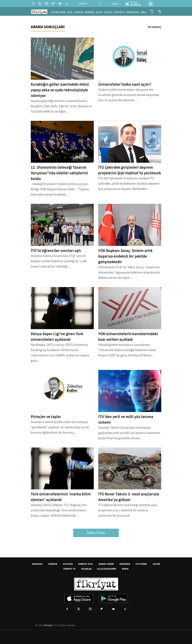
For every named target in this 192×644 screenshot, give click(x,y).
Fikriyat (48, 625)
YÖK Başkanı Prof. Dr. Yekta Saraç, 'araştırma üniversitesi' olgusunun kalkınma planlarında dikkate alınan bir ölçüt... (129, 272)
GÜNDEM (53, 564)
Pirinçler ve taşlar (46, 417)
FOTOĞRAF (141, 564)
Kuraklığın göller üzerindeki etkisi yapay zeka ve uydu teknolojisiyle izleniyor (60, 90)
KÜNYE (125, 569)
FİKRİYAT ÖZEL (133, 12)
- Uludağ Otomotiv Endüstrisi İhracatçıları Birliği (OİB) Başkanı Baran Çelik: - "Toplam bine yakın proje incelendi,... (60, 189)
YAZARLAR (79, 12)
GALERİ (99, 12)
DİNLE (143, 12)
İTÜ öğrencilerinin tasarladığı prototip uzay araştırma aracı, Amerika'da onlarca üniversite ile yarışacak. (128, 510)
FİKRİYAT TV (119, 12)
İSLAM (70, 12)
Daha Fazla (96, 533)
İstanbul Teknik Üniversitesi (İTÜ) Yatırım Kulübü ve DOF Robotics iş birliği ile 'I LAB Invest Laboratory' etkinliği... (59, 261)
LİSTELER (108, 12)
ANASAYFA (37, 564)
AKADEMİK (89, 12)
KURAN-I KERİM (106, 564)
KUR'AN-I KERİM (58, 12)
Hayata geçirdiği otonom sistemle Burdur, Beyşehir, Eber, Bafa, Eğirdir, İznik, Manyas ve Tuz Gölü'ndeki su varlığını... (61, 106)
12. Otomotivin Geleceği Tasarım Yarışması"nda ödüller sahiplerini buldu (59, 173)
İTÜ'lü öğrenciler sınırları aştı (56, 251)
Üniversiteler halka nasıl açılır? (125, 84)
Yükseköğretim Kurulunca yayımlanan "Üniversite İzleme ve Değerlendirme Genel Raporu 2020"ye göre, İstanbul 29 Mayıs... (127, 350)
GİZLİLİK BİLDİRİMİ (107, 569)
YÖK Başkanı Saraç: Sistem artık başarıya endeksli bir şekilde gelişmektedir (125, 256)
